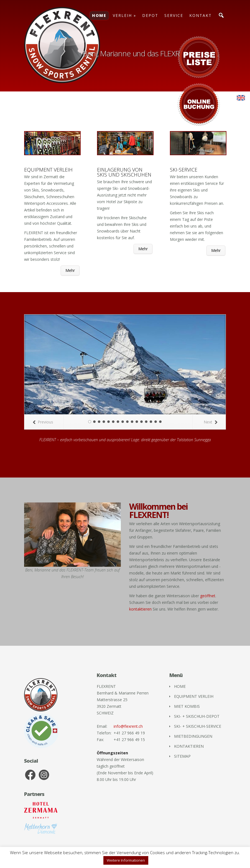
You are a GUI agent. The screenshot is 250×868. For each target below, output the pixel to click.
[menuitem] (241, 98)
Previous (43, 422)
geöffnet (208, 596)
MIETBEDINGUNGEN (193, 736)
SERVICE (174, 15)
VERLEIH (122, 15)
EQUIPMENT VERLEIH (194, 696)
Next (211, 422)
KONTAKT (201, 15)
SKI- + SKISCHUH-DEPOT (197, 716)
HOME (99, 15)
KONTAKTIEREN (189, 746)
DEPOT (150, 15)
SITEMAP (182, 756)
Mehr (70, 270)
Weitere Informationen (126, 860)
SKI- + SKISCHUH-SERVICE (198, 726)
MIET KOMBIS (187, 706)
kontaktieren (140, 609)
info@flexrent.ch (128, 726)
